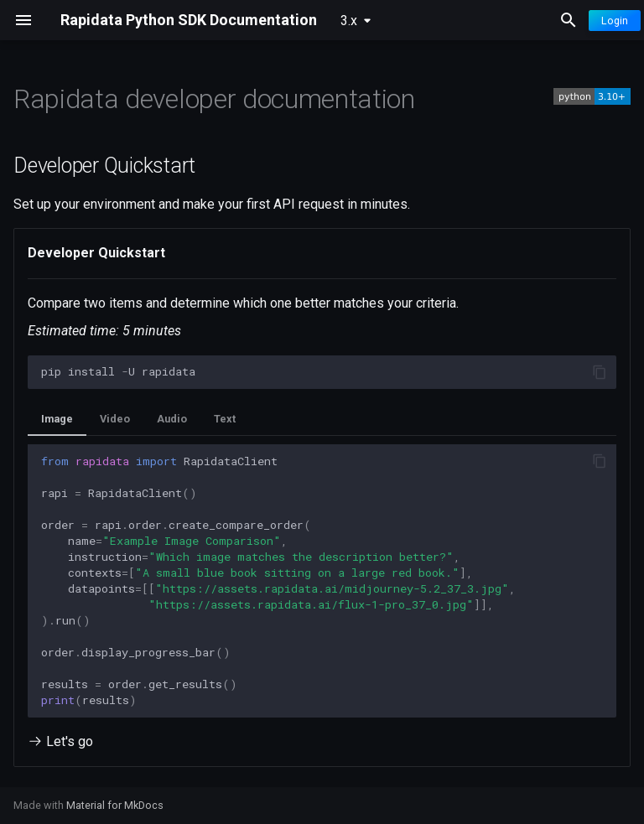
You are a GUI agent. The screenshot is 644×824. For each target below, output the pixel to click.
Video (115, 419)
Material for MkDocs (115, 805)
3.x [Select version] (349, 21)
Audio (172, 419)
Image (57, 419)
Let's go (60, 741)
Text (225, 419)
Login (615, 21)
